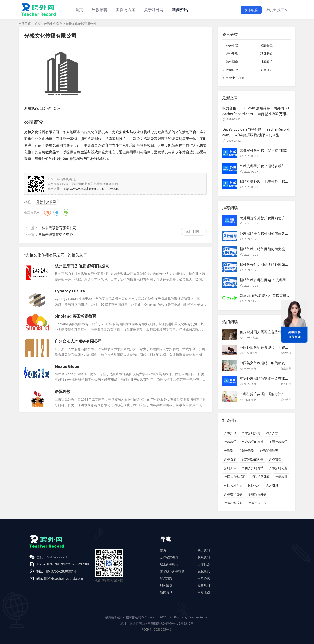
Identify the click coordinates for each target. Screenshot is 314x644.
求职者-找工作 (279, 10)
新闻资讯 (180, 10)
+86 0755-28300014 (60, 571)
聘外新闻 (266, 54)
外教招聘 (230, 433)
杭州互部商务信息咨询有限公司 (82, 266)
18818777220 (56, 557)
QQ (57, 212)
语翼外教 (63, 391)
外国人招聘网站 (253, 468)
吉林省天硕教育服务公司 (57, 228)
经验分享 (266, 46)
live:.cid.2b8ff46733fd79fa (68, 564)
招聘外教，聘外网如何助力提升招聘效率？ (273, 249)
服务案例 (166, 585)
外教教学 (266, 62)
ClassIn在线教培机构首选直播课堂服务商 (272, 295)
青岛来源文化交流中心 (56, 234)
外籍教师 (281, 477)
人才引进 (272, 485)
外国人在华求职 (235, 477)
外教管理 (275, 459)
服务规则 (204, 585)
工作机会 (204, 564)
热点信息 (266, 70)
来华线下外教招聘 (172, 571)
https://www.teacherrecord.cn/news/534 (92, 189)
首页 (79, 10)
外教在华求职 (233, 503)
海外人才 (272, 433)
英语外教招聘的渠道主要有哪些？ (266, 378)
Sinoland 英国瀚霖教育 (75, 316)
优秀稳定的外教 (253, 459)
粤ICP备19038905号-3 (156, 629)
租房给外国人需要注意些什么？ (264, 332)
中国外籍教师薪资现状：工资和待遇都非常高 (275, 347)
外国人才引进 (233, 485)
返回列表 (193, 231)
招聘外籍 (230, 468)
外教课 (229, 450)
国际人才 (254, 485)
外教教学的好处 (253, 442)
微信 (66, 212)
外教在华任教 (233, 494)
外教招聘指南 (251, 433)
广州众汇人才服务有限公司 (78, 341)
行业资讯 (232, 54)
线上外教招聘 (169, 564)
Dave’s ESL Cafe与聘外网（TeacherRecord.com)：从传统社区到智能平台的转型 (256, 132)
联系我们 (204, 557)
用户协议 (204, 578)
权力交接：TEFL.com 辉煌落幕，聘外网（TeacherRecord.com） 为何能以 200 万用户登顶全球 (256, 111)
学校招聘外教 (257, 494)
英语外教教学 (278, 442)
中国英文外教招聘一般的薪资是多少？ (269, 363)
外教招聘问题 (278, 468)
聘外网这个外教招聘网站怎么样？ (266, 218)
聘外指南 (232, 62)
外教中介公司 (46, 202)
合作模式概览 (169, 557)
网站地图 (204, 592)
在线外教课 (247, 450)
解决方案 (166, 578)
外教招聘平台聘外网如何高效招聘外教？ (271, 233)
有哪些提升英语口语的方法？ (262, 394)
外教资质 (230, 459)
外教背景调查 (269, 450)
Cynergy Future (70, 291)
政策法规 (232, 70)
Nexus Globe (67, 366)
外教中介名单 (53, 23)
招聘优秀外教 (260, 477)
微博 (48, 212)
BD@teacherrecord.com (64, 578)
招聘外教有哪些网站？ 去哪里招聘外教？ (271, 280)
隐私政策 (204, 571)
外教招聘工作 (257, 503)
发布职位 (251, 10)
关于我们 (204, 550)
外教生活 (232, 46)
